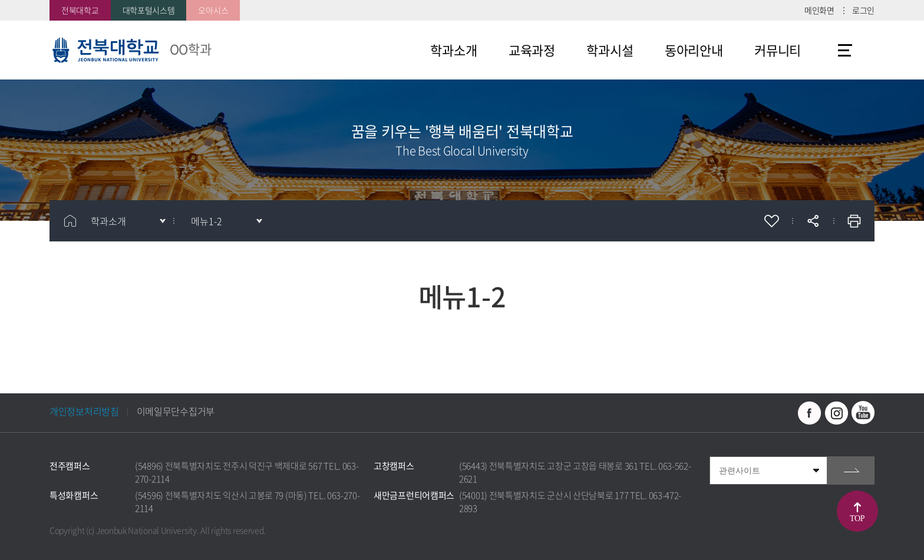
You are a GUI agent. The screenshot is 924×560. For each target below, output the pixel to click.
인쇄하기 (854, 221)
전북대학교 (80, 10)
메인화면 (819, 10)
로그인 (863, 10)
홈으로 (70, 221)
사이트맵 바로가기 (845, 50)
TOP (857, 518)
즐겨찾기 (771, 221)
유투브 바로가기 (863, 413)
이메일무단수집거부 (176, 411)
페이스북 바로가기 (810, 413)
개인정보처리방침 (84, 411)
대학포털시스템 (149, 10)
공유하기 (813, 221)
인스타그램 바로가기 (836, 413)
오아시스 (213, 10)
